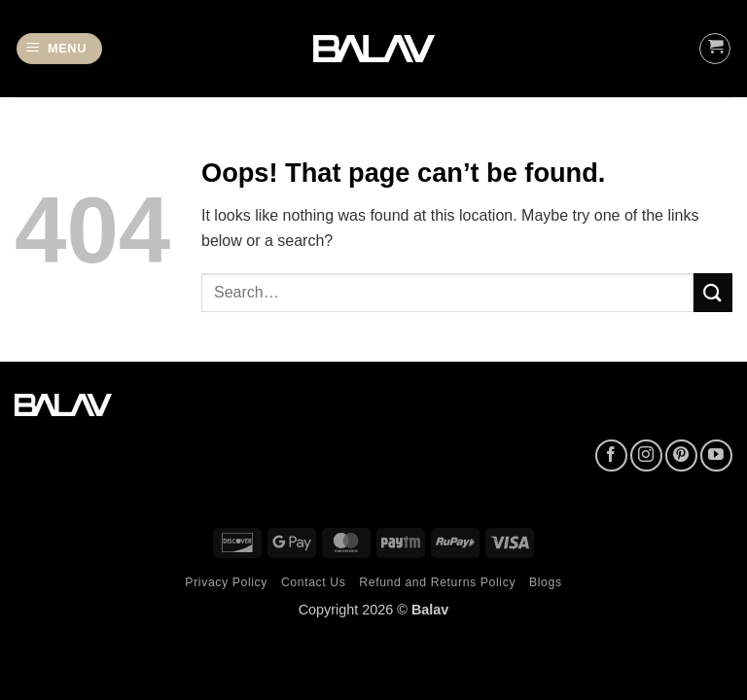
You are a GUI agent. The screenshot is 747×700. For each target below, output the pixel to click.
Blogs (546, 582)
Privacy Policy (226, 582)
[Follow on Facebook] (611, 455)
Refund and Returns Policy (437, 582)
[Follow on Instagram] (646, 455)
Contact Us (314, 582)
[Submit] (713, 292)
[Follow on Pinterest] (681, 455)
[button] (59, 49)
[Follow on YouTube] (716, 455)
